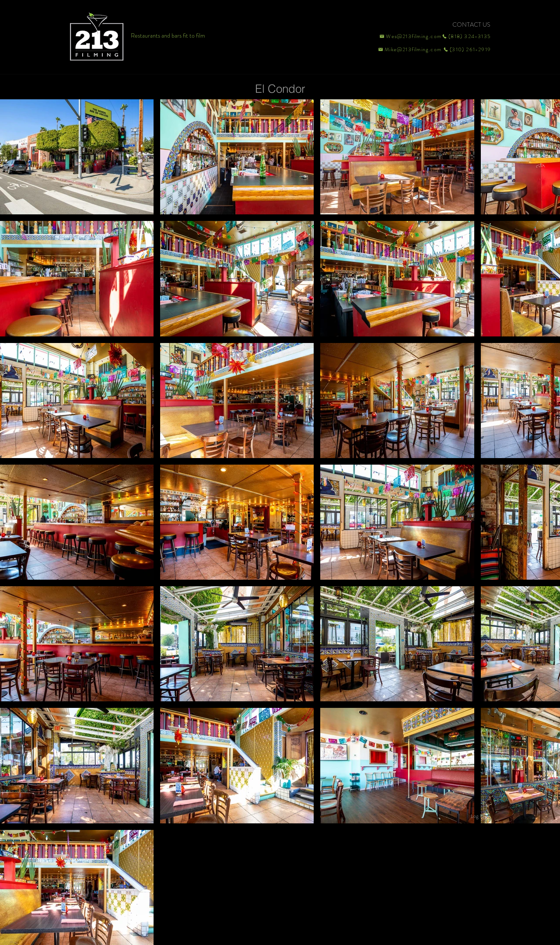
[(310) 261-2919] (466, 49)
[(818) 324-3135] (466, 36)
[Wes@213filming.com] (410, 36)
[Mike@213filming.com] (408, 49)
